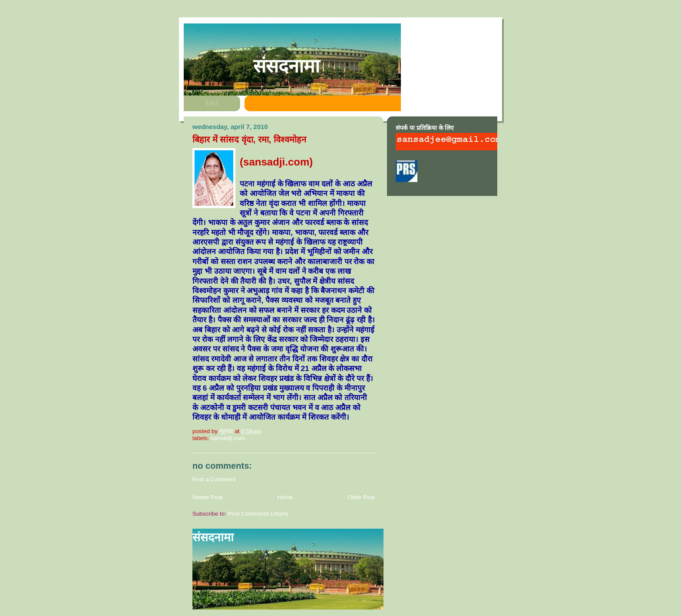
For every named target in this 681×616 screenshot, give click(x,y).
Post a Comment (214, 479)
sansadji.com (228, 438)
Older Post (361, 497)
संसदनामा (286, 66)
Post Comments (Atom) (258, 514)
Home (285, 497)
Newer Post (207, 497)
